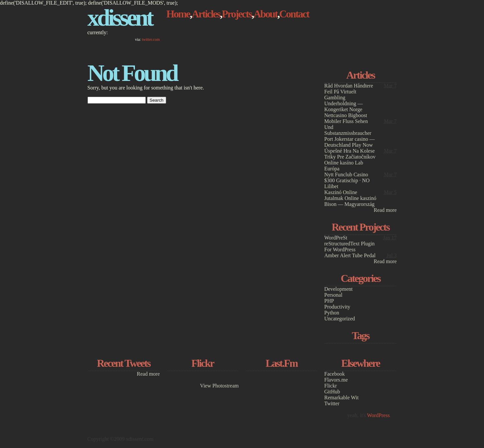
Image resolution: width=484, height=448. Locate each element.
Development (339, 289)
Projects (237, 14)
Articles (206, 14)
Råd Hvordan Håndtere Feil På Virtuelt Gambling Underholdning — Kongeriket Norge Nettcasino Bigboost (349, 100)
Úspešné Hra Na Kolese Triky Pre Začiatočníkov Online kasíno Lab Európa (350, 160)
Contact (294, 14)
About (265, 14)
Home (178, 14)
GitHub (332, 392)
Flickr (331, 386)
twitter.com (151, 39)
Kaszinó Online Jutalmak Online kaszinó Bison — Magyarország (350, 198)
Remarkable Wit (342, 398)
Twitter (332, 403)
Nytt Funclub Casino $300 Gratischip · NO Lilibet (347, 180)
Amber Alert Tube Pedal (350, 255)
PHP (329, 301)
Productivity (337, 307)
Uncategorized (340, 319)
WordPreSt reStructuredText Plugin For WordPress (350, 244)
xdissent (120, 18)
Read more (385, 210)
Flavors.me (336, 380)
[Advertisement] (361, 29)
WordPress (378, 415)
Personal (333, 295)
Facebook (335, 374)
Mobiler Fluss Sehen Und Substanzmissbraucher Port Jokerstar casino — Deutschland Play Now (350, 133)
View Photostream (219, 386)
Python (332, 313)
